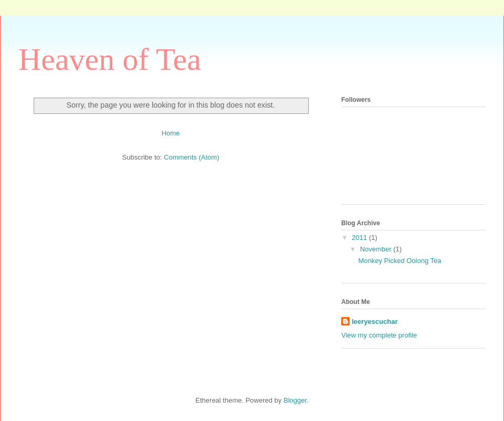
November (377, 249)
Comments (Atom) (191, 157)
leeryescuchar (375, 322)
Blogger (295, 400)
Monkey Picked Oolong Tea (400, 261)
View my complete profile (379, 335)
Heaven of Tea (110, 59)
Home (171, 133)
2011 (360, 238)
